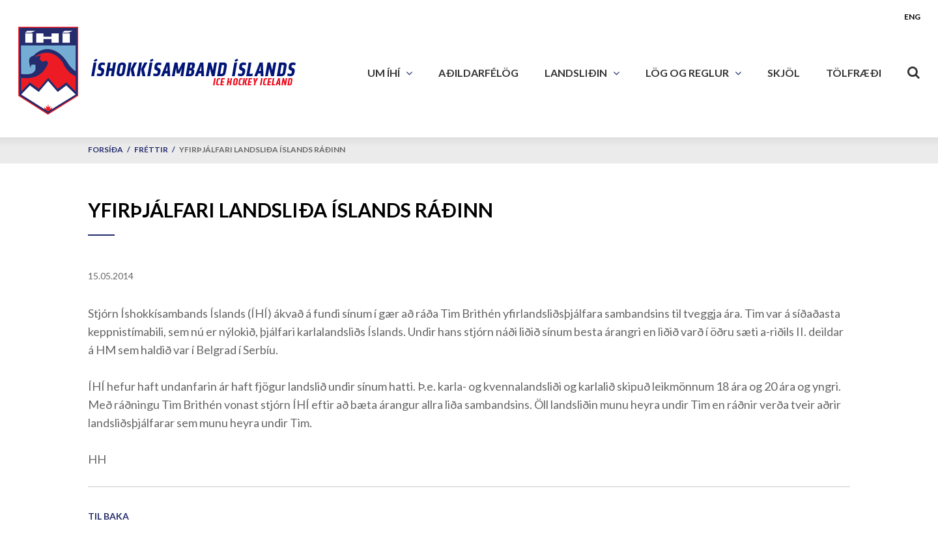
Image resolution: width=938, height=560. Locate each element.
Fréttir (151, 149)
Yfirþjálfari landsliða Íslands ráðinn (262, 149)
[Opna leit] (914, 70)
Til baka (108, 516)
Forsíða (106, 149)
